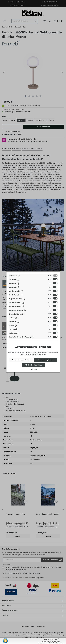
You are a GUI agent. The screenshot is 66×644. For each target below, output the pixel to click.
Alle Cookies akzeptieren (33, 365)
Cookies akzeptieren (45, 360)
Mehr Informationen (39, 354)
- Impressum (33, 369)
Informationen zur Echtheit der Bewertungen (51, 643)
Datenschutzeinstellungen (21, 360)
